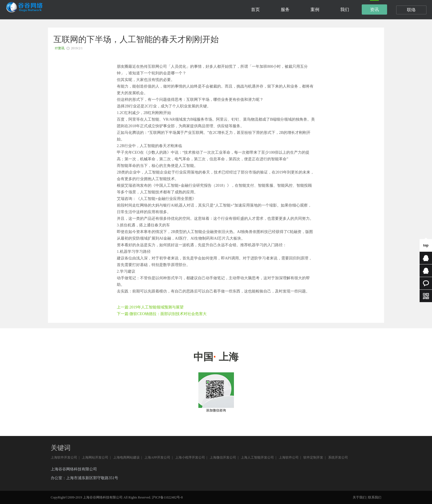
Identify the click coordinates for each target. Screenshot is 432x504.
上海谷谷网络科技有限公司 (74, 469)
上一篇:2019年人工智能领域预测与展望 (150, 307)
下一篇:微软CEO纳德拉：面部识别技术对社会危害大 (162, 314)
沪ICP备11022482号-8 (167, 497)
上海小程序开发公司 (190, 457)
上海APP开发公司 (157, 457)
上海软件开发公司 (64, 457)
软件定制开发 (313, 457)
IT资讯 (60, 48)
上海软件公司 (289, 457)
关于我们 (359, 497)
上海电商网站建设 (126, 457)
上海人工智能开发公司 (257, 457)
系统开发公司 (338, 457)
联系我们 (375, 497)
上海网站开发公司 (95, 457)
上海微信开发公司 (223, 457)
